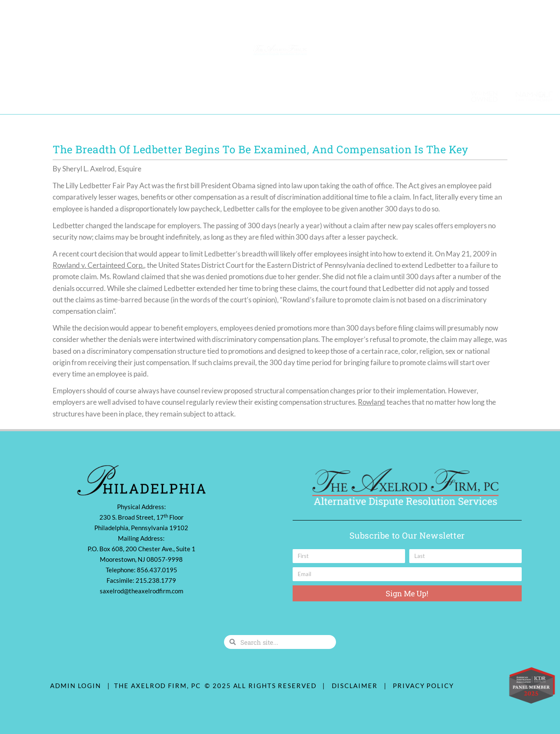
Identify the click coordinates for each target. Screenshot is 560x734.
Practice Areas (87, 96)
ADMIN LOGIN (76, 686)
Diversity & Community (166, 96)
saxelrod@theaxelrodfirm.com (141, 591)
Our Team (31, 96)
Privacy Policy (423, 686)
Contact (230, 96)
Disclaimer (357, 686)
